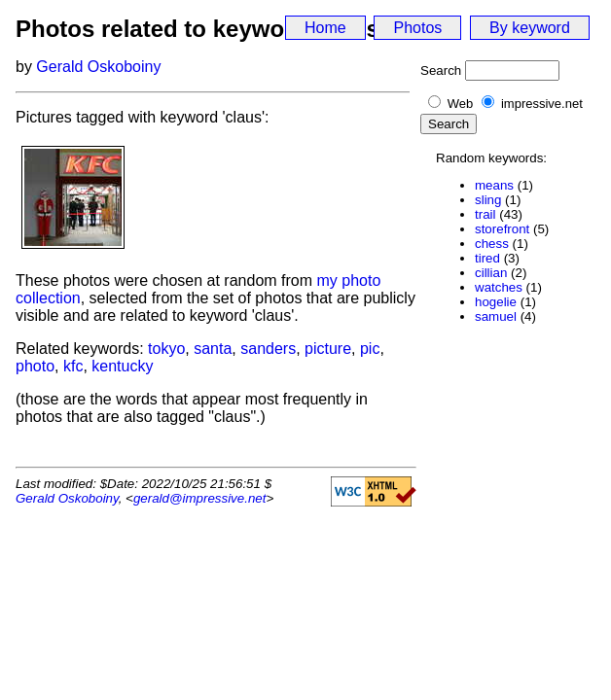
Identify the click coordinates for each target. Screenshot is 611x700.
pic (370, 349)
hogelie (496, 302)
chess (492, 244)
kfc (73, 366)
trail (485, 214)
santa (213, 349)
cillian (491, 273)
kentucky (122, 366)
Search (441, 70)
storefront (502, 229)
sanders (268, 349)
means (494, 185)
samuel (496, 316)
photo (35, 366)
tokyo (166, 349)
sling (488, 200)
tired (487, 258)
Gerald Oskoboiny (98, 67)
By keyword (530, 28)
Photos (417, 28)
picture (328, 349)
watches (499, 287)
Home (325, 28)
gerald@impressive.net (200, 498)
